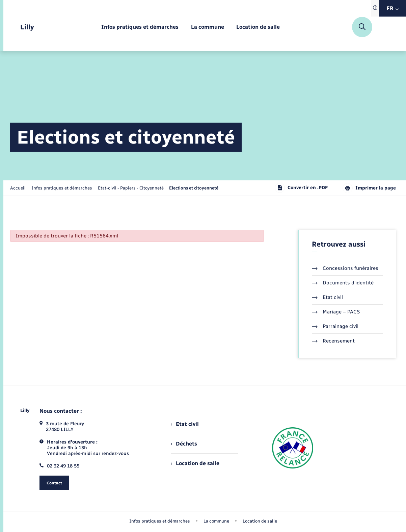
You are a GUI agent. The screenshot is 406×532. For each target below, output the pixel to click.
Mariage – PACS (336, 312)
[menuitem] (140, 27)
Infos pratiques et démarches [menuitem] (160, 521)
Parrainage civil (335, 326)
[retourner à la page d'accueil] (27, 27)
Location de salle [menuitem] (195, 463)
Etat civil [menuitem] (185, 424)
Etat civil (327, 297)
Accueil (18, 188)
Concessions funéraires (345, 268)
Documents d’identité (343, 283)
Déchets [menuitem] (184, 444)
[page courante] (194, 188)
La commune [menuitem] (216, 521)
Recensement (333, 341)
